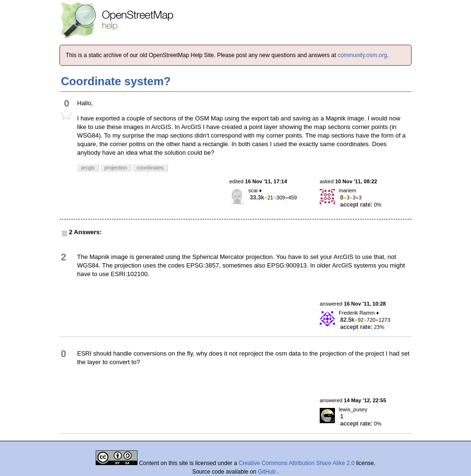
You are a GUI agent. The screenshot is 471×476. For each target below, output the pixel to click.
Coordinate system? (116, 81)
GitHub (268, 472)
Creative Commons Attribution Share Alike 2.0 (297, 463)
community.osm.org (363, 55)
